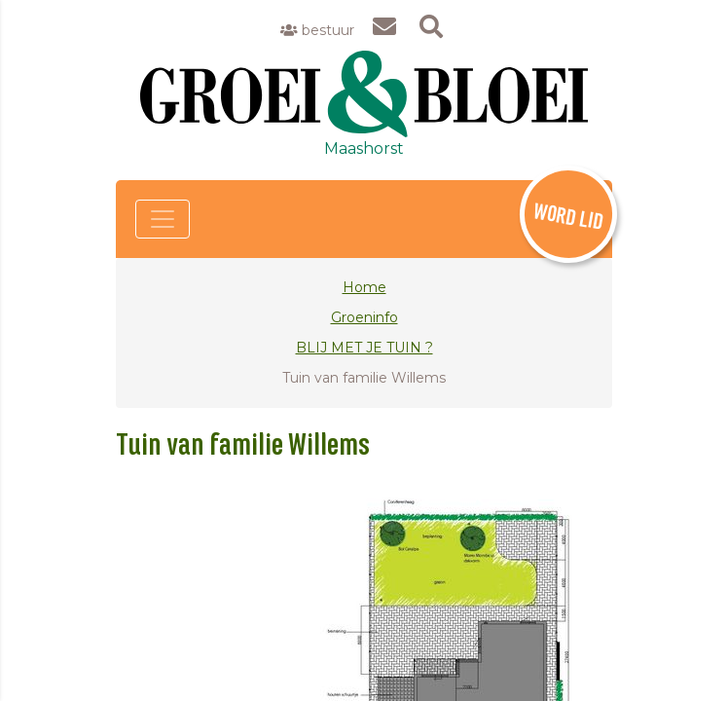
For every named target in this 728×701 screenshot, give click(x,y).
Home (364, 287)
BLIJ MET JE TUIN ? (364, 348)
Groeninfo (364, 317)
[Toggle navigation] (163, 219)
